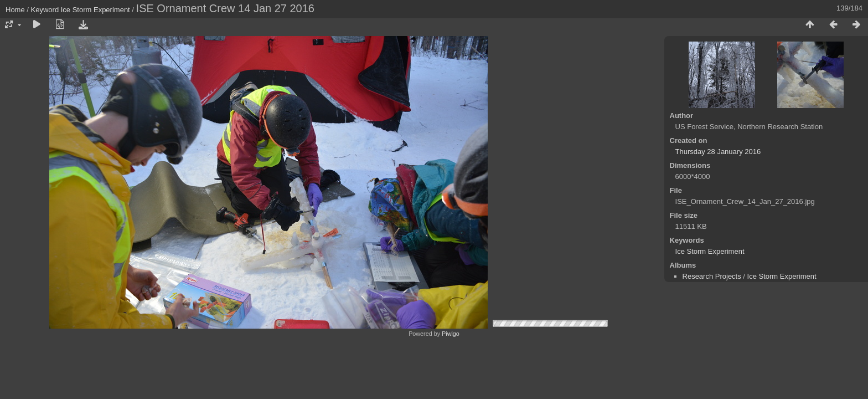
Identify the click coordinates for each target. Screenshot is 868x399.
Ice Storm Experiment (95, 10)
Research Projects (712, 276)
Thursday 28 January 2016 (718, 152)
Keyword (45, 10)
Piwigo (451, 334)
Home (15, 10)
